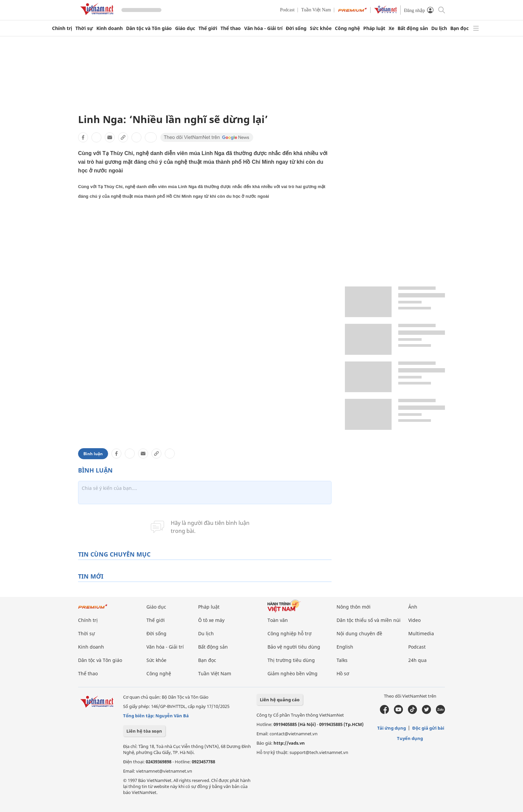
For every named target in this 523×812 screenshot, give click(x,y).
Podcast (288, 10)
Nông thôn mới (354, 607)
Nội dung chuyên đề (359, 633)
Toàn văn (278, 620)
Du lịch (439, 28)
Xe (391, 28)
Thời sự (84, 28)
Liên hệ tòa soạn (144, 731)
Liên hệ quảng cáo (280, 700)
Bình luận (93, 454)
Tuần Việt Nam (316, 10)
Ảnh (413, 607)
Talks (342, 660)
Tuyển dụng (410, 738)
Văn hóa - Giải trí (263, 28)
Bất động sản (413, 28)
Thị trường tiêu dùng (291, 660)
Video (414, 620)
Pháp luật (374, 28)
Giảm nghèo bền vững (293, 673)
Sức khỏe (321, 28)
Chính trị (62, 28)
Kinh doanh (110, 28)
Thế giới (208, 28)
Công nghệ (347, 28)
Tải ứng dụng (392, 728)
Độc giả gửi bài (428, 728)
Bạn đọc (459, 28)
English (345, 647)
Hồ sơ (343, 673)
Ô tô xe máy (211, 620)
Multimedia (421, 633)
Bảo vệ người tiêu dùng (294, 647)
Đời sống (296, 28)
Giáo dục (185, 28)
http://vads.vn (289, 743)
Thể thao (231, 28)
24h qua (417, 660)
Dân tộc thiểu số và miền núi (369, 620)
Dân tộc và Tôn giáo (149, 28)
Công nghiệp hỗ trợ (290, 633)
